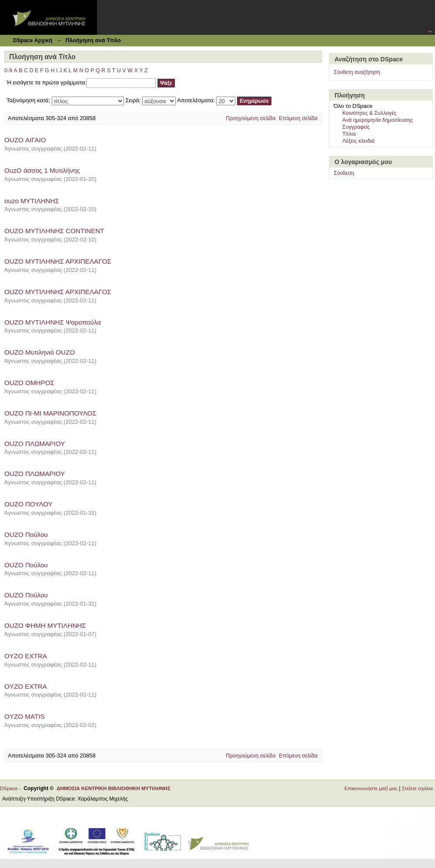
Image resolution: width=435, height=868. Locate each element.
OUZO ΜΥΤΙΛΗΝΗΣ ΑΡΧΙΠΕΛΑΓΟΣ (58, 261)
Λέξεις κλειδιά (358, 141)
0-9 (8, 70)
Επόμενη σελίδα (298, 118)
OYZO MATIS (25, 716)
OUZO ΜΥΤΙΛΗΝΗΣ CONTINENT (54, 231)
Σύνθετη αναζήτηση (357, 72)
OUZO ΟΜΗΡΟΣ (29, 383)
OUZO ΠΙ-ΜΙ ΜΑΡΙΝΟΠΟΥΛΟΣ (50, 413)
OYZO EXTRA (26, 656)
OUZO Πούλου (26, 535)
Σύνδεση (344, 173)
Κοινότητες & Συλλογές (370, 113)
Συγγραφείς (356, 127)
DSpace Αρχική (33, 40)
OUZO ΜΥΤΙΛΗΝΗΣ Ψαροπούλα (53, 322)
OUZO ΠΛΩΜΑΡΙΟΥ (35, 444)
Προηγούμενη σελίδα (251, 118)
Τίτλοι (349, 134)
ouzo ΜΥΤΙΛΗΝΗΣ (32, 201)
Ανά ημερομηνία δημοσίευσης (378, 120)
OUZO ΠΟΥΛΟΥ (28, 504)
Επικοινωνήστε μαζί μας (371, 788)
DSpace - (12, 788)
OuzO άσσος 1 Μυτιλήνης (42, 170)
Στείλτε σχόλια (417, 788)
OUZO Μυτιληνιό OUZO (40, 352)
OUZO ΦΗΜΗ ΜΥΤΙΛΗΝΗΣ (45, 625)
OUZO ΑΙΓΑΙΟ (25, 140)
